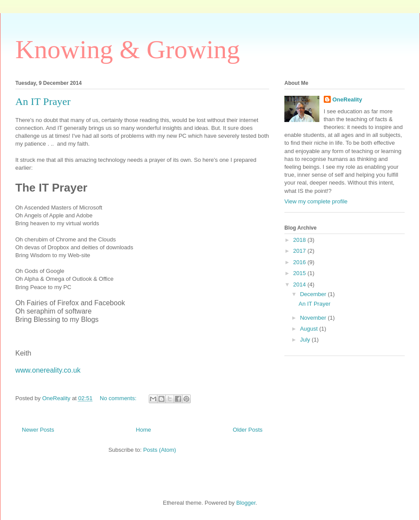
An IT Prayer (43, 101)
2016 (300, 262)
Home (144, 430)
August (310, 329)
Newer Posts (38, 430)
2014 (300, 284)
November (314, 318)
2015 (300, 273)
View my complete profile (316, 201)
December (314, 294)
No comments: (119, 398)
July (306, 340)
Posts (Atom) (159, 450)
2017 (300, 251)
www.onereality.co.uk (48, 370)
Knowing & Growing (128, 49)
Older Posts (248, 430)
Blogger (246, 503)
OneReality (347, 99)
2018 (300, 240)
